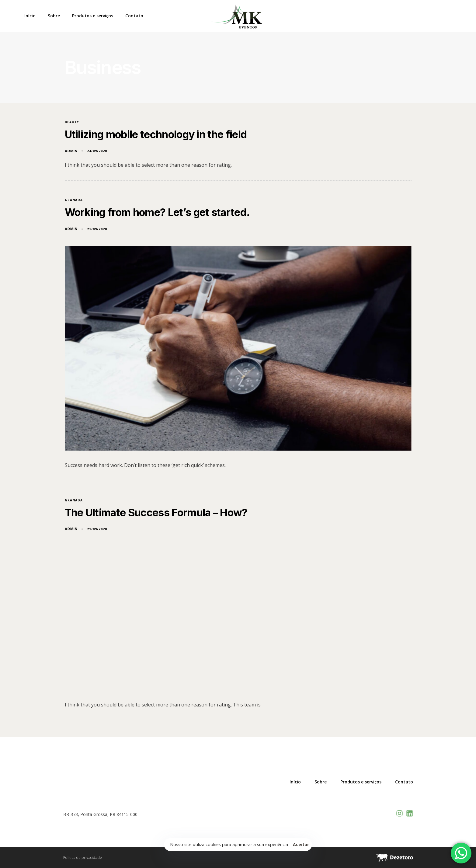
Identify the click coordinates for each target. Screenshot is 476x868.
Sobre (54, 16)
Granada (74, 200)
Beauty (72, 122)
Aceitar (301, 845)
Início (30, 16)
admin (71, 151)
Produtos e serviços (93, 16)
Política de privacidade (83, 858)
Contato (134, 16)
